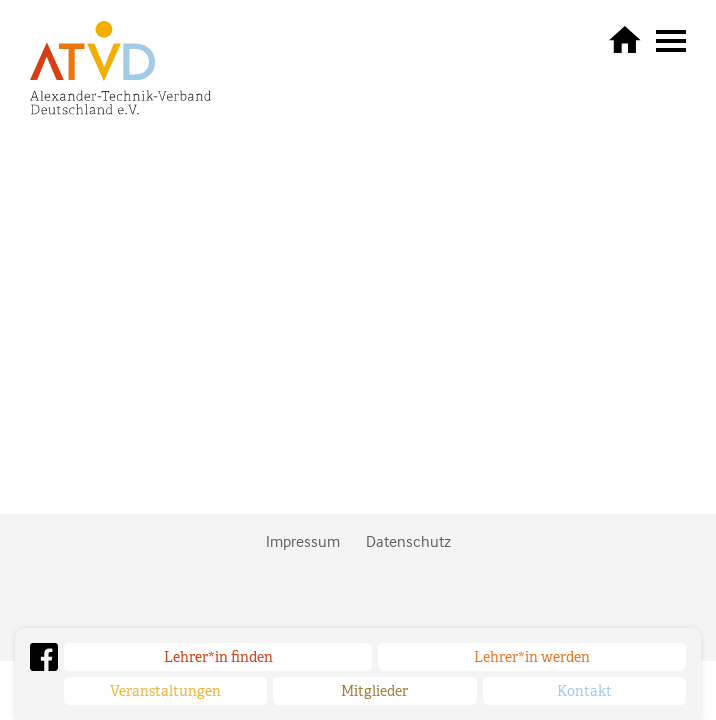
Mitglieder (374, 691)
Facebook (44, 657)
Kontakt (584, 691)
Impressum (303, 541)
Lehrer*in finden (218, 657)
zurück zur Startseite (625, 39)
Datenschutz (408, 541)
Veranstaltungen (165, 691)
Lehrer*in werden (532, 657)
